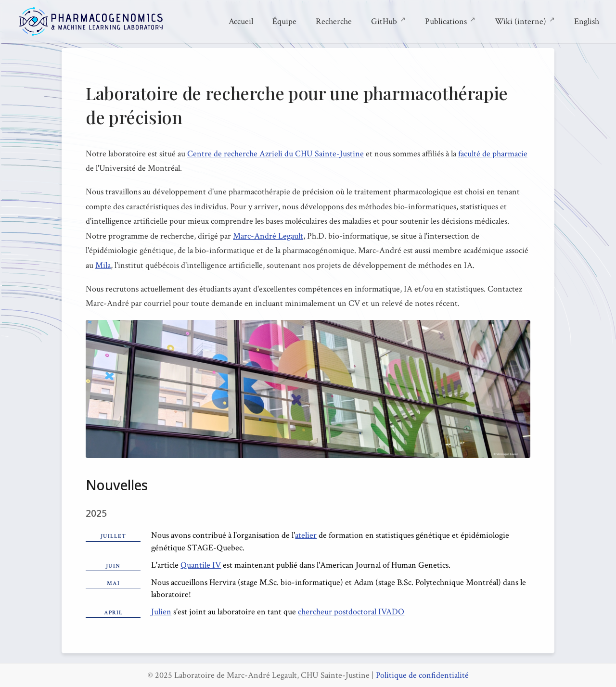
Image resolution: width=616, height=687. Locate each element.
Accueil (241, 21)
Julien (161, 612)
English (587, 21)
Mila (103, 265)
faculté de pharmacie (493, 154)
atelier (306, 535)
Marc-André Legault (268, 236)
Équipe (284, 21)
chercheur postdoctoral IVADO (351, 612)
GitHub (388, 20)
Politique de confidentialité (422, 675)
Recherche (334, 21)
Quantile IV (201, 565)
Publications (450, 20)
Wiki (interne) (525, 20)
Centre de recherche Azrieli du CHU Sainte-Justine (276, 154)
